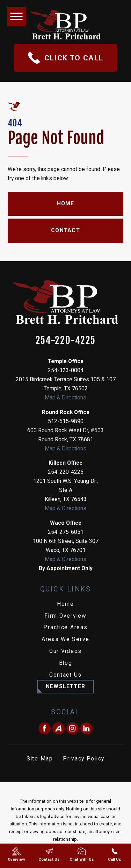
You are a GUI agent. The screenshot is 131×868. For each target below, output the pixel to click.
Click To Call (66, 58)
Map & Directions (65, 398)
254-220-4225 (66, 340)
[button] (16, 16)
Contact (65, 230)
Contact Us (65, 675)
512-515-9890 (66, 421)
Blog (66, 663)
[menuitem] (65, 604)
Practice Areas (65, 627)
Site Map (40, 759)
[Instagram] (72, 729)
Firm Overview (65, 616)
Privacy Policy (84, 759)
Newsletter (65, 686)
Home (66, 204)
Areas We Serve (65, 639)
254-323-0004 (66, 370)
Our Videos (65, 651)
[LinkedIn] (86, 729)
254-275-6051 (66, 532)
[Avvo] (59, 729)
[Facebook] (45, 729)
